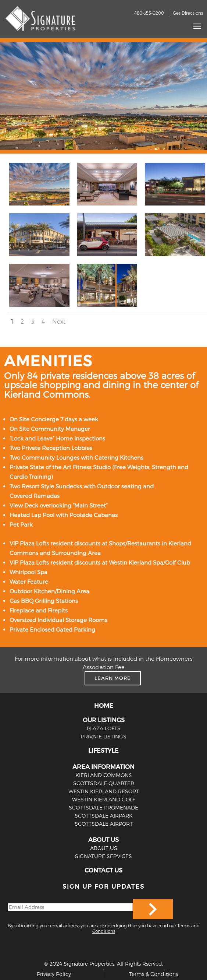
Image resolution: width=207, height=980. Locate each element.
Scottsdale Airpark (104, 816)
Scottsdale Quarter (104, 783)
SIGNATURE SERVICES (103, 856)
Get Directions (188, 13)
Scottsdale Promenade (103, 807)
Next (59, 321)
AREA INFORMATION (103, 767)
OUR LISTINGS (104, 720)
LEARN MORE (113, 678)
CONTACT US (103, 870)
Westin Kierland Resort (104, 791)
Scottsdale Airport (104, 824)
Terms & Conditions (154, 974)
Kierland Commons (104, 775)
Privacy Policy (54, 974)
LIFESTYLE (103, 750)
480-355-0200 (149, 13)
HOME (104, 705)
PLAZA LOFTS (104, 728)
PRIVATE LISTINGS (104, 736)
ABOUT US (103, 840)
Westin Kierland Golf (104, 799)
